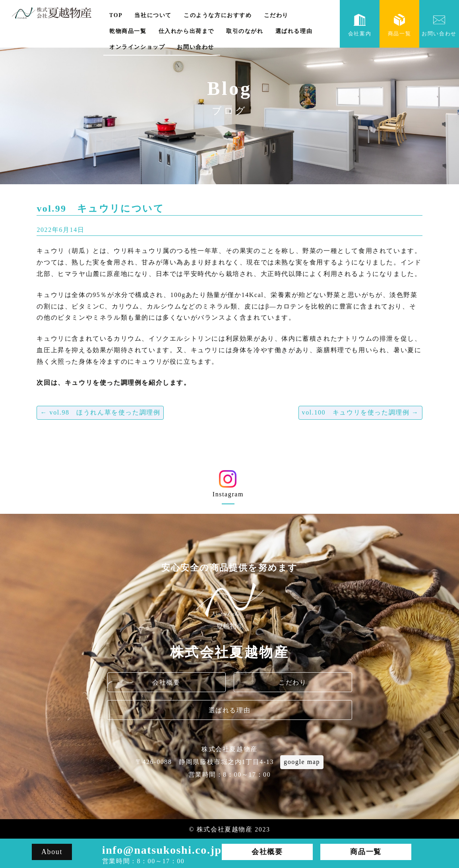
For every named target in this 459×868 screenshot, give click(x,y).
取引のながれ (245, 31)
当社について (153, 15)
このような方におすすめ (218, 15)
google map (302, 762)
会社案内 (360, 25)
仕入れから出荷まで (186, 31)
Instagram (228, 487)
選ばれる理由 (294, 31)
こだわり (276, 15)
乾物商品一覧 (128, 31)
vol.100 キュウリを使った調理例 (360, 412)
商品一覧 (399, 25)
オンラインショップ (137, 47)
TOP (116, 15)
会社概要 (166, 682)
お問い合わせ (196, 47)
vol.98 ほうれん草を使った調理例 (100, 412)
